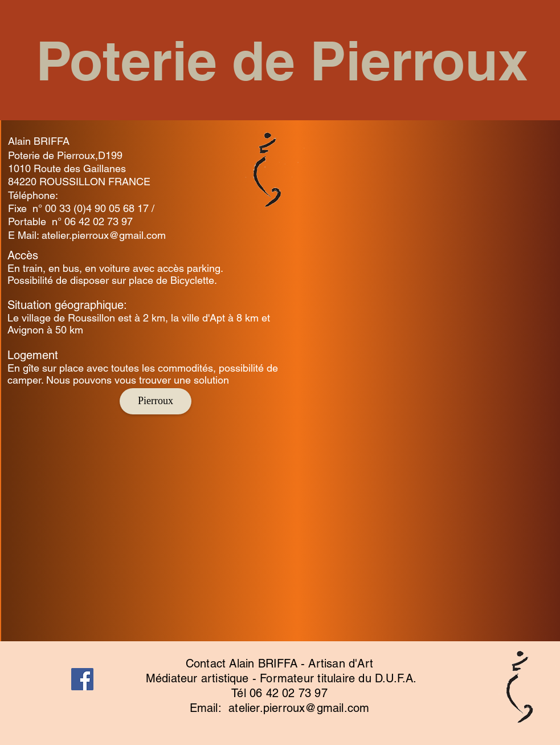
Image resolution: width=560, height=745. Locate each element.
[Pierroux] (156, 401)
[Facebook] (82, 679)
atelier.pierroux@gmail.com (104, 235)
